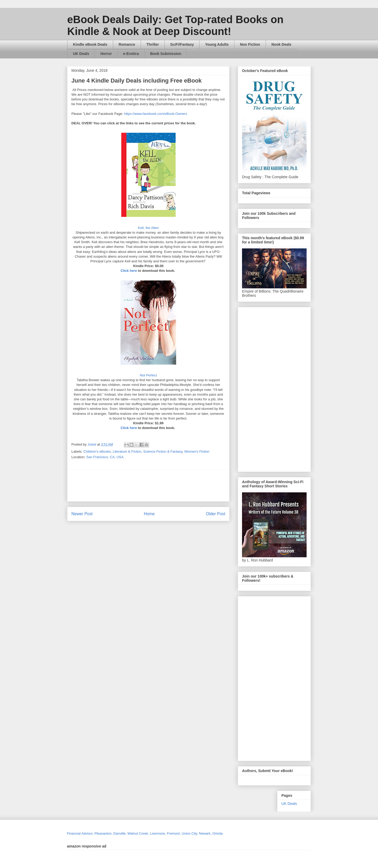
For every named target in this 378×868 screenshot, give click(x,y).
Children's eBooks (97, 451)
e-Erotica (131, 54)
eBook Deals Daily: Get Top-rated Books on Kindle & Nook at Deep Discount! (175, 25)
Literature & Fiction (127, 451)
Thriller (153, 44)
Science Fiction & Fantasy (163, 451)
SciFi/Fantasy (182, 44)
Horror (106, 54)
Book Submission (166, 54)
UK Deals (81, 54)
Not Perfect (148, 375)
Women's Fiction (197, 451)
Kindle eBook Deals (90, 44)
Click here (129, 271)
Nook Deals (281, 44)
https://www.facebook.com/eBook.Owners (156, 114)
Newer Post (82, 514)
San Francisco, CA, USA (105, 457)
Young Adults (217, 44)
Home (149, 514)
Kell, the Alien (148, 228)
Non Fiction (250, 44)
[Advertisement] (199, 486)
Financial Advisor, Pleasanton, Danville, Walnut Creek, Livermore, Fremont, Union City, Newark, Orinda (145, 833)
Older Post (216, 514)
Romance (127, 44)
